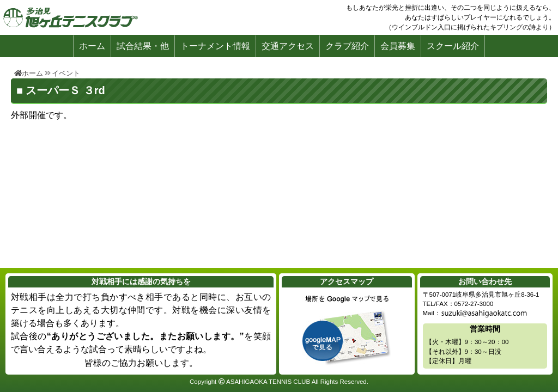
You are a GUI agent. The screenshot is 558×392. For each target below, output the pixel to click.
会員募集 (398, 46)
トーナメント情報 (215, 46)
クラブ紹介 (347, 46)
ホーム (92, 46)
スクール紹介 (453, 46)
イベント (66, 73)
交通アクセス (288, 46)
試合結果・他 (143, 46)
